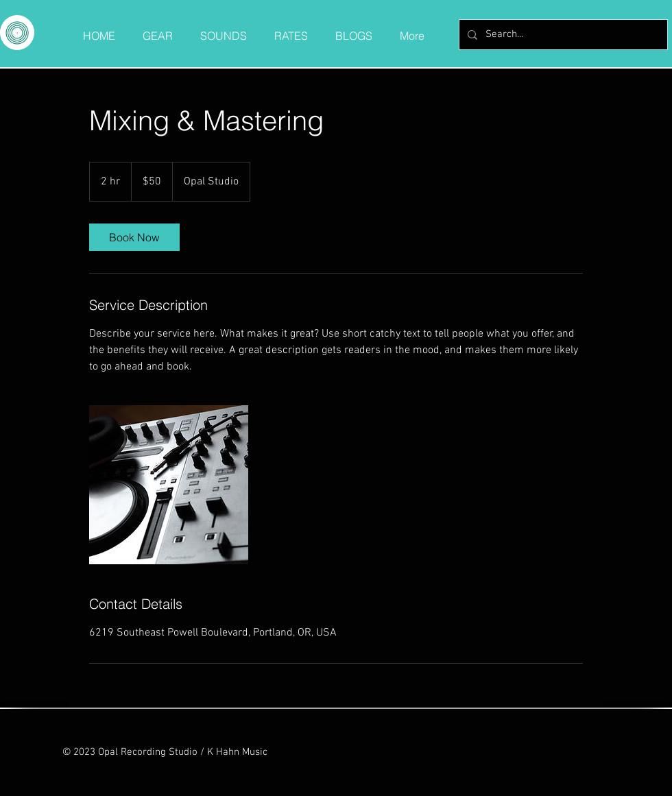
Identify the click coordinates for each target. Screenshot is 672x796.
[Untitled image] (169, 485)
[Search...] (562, 35)
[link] (134, 237)
